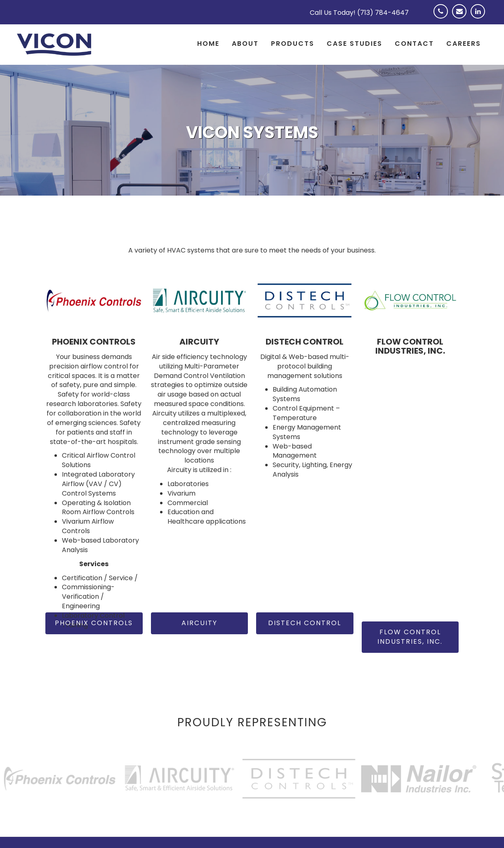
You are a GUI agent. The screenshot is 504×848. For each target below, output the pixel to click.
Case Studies (354, 44)
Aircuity (199, 623)
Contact (414, 44)
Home (208, 44)
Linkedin (480, 17)
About (245, 44)
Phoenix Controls (94, 623)
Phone (443, 17)
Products (293, 44)
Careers (464, 44)
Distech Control (305, 623)
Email (461, 17)
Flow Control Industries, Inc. (410, 637)
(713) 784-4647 (383, 13)
